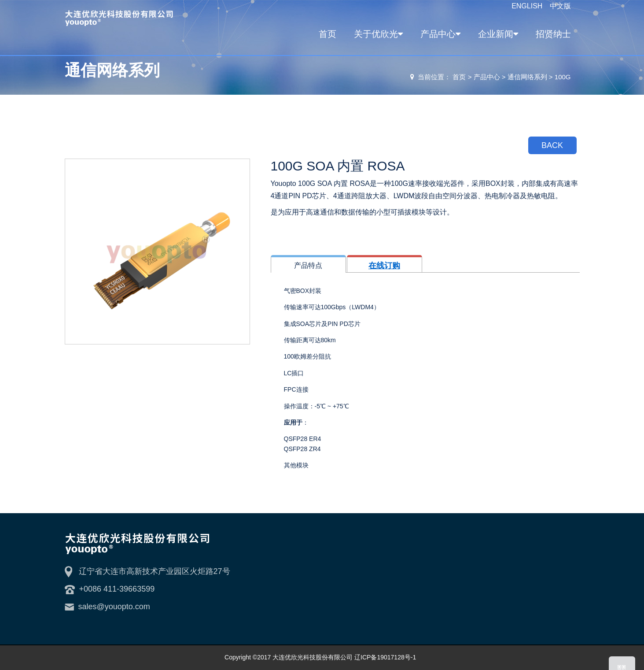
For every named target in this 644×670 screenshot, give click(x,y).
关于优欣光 (377, 34)
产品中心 (439, 34)
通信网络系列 (527, 77)
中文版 (560, 6)
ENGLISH (528, 6)
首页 (328, 34)
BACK (552, 145)
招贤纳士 (553, 34)
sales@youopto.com (114, 607)
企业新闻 (497, 34)
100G (563, 77)
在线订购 (384, 266)
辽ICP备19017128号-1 (385, 657)
